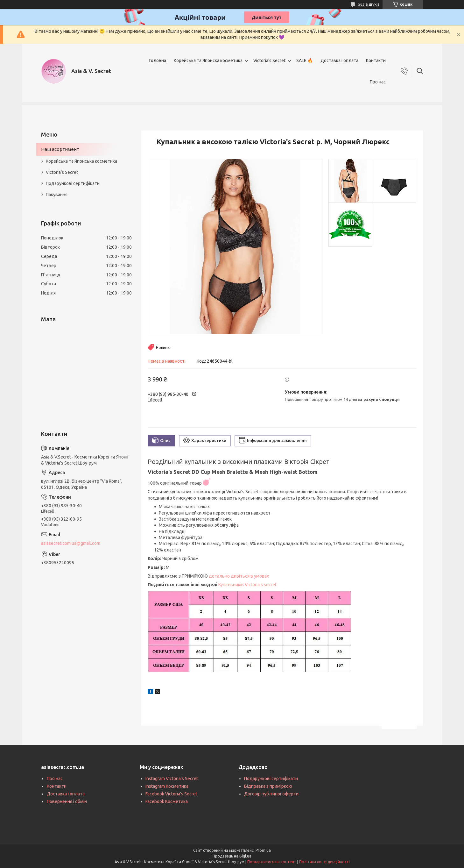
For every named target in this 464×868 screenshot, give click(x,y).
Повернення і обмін (67, 801)
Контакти (376, 60)
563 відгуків (369, 4)
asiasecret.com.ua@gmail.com (71, 543)
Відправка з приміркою (268, 786)
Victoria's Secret (269, 60)
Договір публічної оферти (271, 794)
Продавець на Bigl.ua (232, 856)
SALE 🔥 (305, 60)
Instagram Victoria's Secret (172, 779)
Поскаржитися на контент (272, 862)
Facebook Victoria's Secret (171, 794)
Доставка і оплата (339, 60)
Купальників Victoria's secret (247, 585)
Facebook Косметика (167, 801)
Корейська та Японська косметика (81, 161)
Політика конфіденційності (324, 862)
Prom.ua (263, 850)
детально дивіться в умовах (239, 576)
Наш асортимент (60, 149)
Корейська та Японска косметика (208, 60)
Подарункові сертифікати (73, 183)
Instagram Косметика (167, 786)
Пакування (57, 195)
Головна (158, 60)
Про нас (378, 82)
